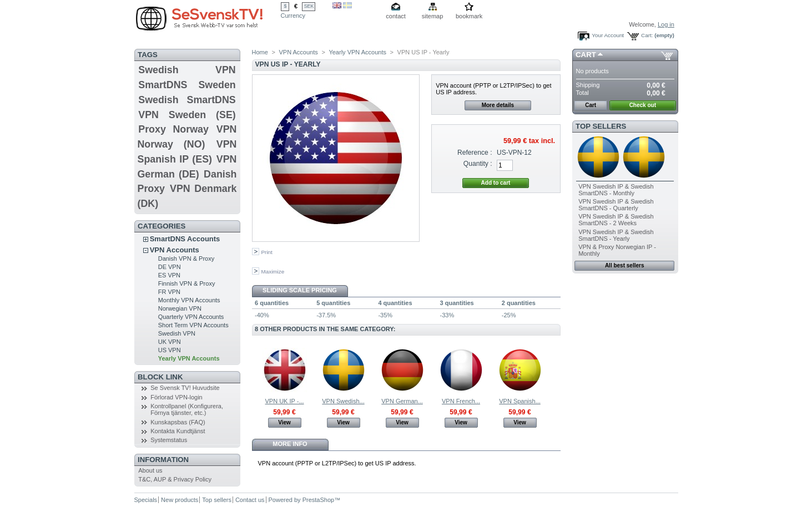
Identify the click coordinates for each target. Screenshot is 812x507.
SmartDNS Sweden (187, 85)
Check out (643, 105)
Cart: (647, 35)
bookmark (469, 16)
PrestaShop (318, 500)
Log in (666, 24)
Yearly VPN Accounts (189, 358)
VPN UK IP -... (284, 401)
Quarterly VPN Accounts (191, 317)
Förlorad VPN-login (176, 397)
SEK (309, 6)
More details (498, 105)
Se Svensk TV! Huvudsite (185, 388)
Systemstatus (169, 440)
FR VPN (169, 292)
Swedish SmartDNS (187, 100)
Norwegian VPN (180, 308)
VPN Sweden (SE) (187, 115)
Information (163, 460)
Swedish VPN (187, 70)
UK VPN (170, 342)
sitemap (433, 16)
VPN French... (461, 401)
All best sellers (625, 265)
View (284, 422)
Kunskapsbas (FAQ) (178, 422)
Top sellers (601, 126)
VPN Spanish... (520, 401)
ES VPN (169, 275)
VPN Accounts (175, 250)
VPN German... (402, 401)
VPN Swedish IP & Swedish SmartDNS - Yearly (616, 235)
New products (180, 500)
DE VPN (170, 267)
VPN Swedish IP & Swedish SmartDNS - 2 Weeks (616, 220)
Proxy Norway (173, 129)
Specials (146, 500)
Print (267, 252)
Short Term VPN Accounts (193, 325)
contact (395, 16)
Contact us (250, 500)
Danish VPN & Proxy (186, 258)
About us (150, 470)
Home (260, 52)
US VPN (170, 350)
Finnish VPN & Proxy (187, 283)
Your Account (608, 35)
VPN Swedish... (343, 401)
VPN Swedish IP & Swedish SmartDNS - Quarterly (616, 205)
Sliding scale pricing (300, 290)
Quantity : (478, 164)
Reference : (475, 153)
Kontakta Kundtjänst (178, 431)
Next (555, 369)
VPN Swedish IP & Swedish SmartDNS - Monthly (616, 190)
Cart (586, 55)
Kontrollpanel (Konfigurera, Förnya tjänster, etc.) (187, 409)
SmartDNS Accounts (185, 239)
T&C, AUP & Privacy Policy (175, 479)
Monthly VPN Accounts (189, 300)
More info (290, 444)
